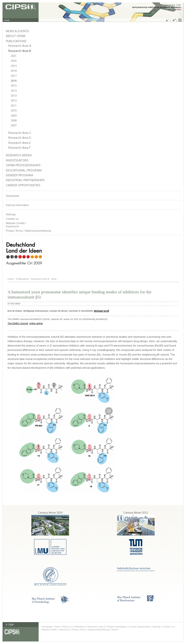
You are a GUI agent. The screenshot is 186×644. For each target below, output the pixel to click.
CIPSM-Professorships (23, 165)
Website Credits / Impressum (56, 630)
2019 (14, 66)
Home (11, 279)
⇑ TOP (9, 625)
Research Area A (20, 46)
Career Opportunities (23, 185)
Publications (16, 41)
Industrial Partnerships (25, 180)
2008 (14, 121)
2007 (14, 125)
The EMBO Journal (18, 323)
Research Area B (20, 51)
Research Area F (20, 148)
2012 (14, 101)
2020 (14, 61)
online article (36, 323)
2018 (14, 71)
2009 (14, 116)
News (57, 627)
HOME (7, 20)
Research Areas (19, 155)
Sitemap (11, 214)
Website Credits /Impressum (16, 225)
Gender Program (19, 175)
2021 (14, 56)
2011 (14, 106)
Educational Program (24, 170)
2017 (14, 76)
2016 (14, 81)
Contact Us (168, 627)
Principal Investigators (116, 627)
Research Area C (20, 133)
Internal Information (17, 205)
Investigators (17, 160)
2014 (14, 91)
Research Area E (20, 143)
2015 (14, 86)
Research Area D (20, 138)
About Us (67, 627)
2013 (14, 96)
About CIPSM (16, 36)
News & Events (17, 31)
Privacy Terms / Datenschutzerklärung (28, 231)
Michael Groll (101, 311)
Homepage (47, 627)
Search (115, 630)
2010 (14, 111)
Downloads (12, 196)
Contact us (12, 219)
